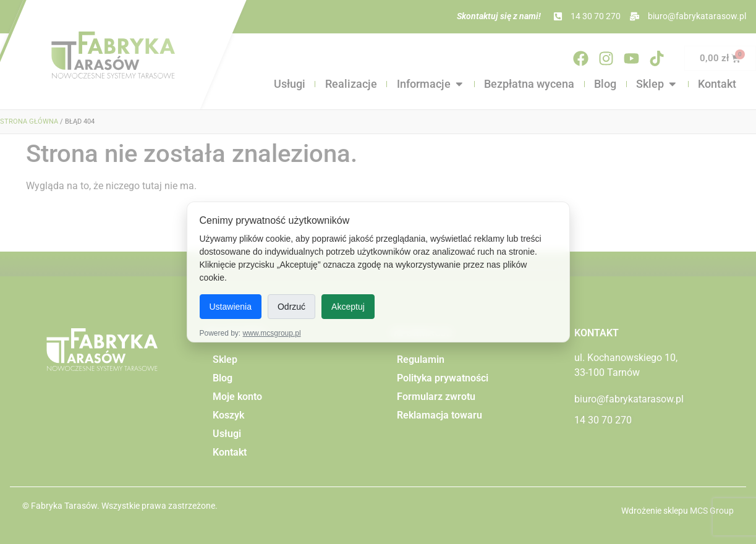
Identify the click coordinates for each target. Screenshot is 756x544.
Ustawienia (231, 307)
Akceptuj (348, 307)
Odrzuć (291, 307)
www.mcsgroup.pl (272, 333)
